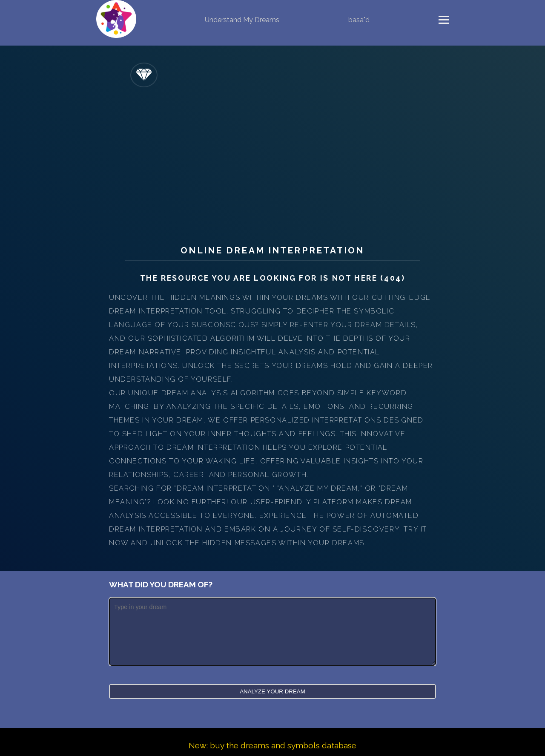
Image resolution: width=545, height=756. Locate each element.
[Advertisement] (272, 164)
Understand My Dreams (242, 20)
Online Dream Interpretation (272, 250)
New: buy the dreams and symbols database (272, 745)
